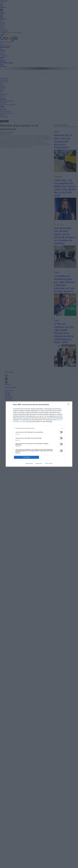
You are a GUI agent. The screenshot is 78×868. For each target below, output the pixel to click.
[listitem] (39, 428)
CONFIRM (26, 457)
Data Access (39, 463)
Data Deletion (29, 463)
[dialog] (39, 434)
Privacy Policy (49, 463)
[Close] (69, 405)
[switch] (60, 432)
